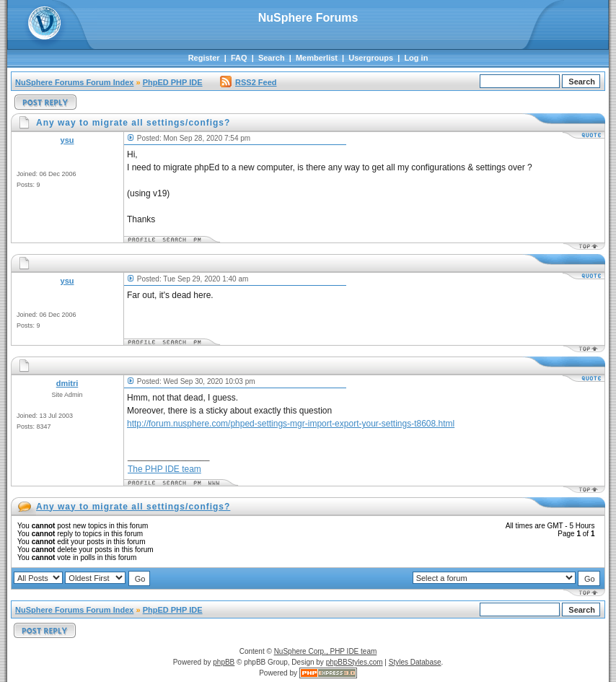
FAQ (239, 58)
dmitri (67, 383)
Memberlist (317, 58)
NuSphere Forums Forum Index (74, 82)
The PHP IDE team (164, 469)
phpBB (224, 662)
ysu (67, 140)
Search (272, 58)
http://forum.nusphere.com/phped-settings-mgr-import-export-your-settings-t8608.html (291, 424)
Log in (416, 58)
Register (204, 58)
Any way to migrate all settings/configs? (133, 507)
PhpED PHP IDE (173, 82)
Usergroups (371, 58)
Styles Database (415, 662)
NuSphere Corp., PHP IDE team (326, 651)
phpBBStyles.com (355, 662)
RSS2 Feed (248, 82)
